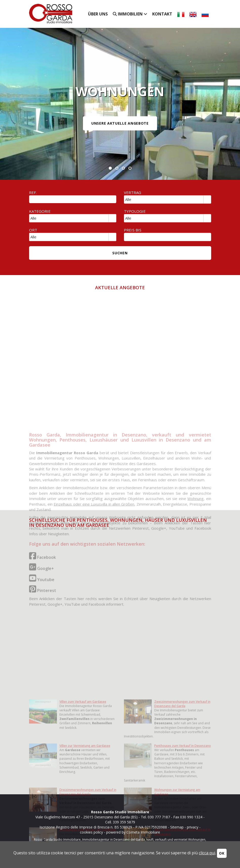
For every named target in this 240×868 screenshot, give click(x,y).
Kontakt (162, 14)
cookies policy (91, 832)
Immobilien (130, 14)
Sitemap (177, 827)
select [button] (207, 200)
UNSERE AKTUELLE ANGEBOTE (120, 123)
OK (222, 853)
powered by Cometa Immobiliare (133, 832)
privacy (193, 827)
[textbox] (73, 199)
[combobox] (164, 199)
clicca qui (207, 853)
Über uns (98, 14)
